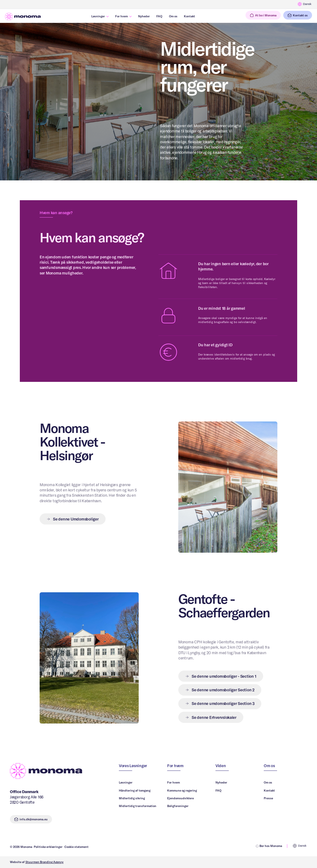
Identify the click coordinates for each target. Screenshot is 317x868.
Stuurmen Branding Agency (44, 862)
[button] (221, 676)
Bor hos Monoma (269, 846)
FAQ (218, 790)
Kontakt (269, 790)
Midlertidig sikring (132, 798)
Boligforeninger (178, 806)
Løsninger (126, 782)
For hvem (174, 782)
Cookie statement (76, 847)
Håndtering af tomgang (135, 790)
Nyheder (221, 782)
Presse (268, 798)
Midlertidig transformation (138, 806)
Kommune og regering (182, 790)
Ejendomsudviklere (180, 798)
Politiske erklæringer (48, 847)
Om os (268, 782)
